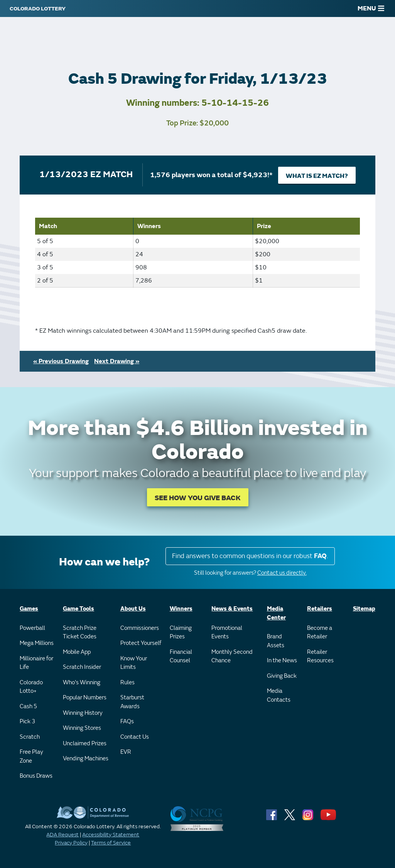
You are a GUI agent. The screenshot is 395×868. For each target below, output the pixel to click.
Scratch (30, 737)
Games (29, 609)
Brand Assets (276, 641)
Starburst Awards (132, 702)
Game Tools (78, 609)
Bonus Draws (36, 776)
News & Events (232, 609)
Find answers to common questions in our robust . (250, 556)
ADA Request (62, 835)
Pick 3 (27, 722)
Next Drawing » (117, 361)
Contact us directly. (282, 573)
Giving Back (282, 676)
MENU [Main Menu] (371, 8)
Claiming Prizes (181, 633)
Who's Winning (82, 683)
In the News (282, 661)
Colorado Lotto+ (31, 687)
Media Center (276, 613)
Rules (127, 683)
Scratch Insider (82, 667)
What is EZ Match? (317, 176)
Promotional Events (227, 633)
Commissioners (140, 628)
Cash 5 (28, 706)
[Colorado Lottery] (38, 8)
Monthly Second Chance (232, 656)
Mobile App (77, 652)
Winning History (83, 713)
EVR (126, 752)
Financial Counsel (181, 656)
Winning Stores (82, 728)
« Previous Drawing (61, 361)
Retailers (320, 609)
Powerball (32, 628)
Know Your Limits (134, 663)
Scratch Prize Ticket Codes (80, 633)
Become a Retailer (320, 633)
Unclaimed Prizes (85, 744)
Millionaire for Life (36, 663)
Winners (181, 609)
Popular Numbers (85, 698)
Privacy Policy (71, 843)
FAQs (127, 722)
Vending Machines (86, 759)
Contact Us (135, 737)
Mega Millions (37, 643)
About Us (133, 609)
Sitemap (364, 609)
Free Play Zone (31, 756)
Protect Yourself (141, 643)
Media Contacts (279, 695)
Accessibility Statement (111, 835)
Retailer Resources (320, 656)
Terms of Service (111, 843)
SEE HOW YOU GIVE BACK (198, 498)
